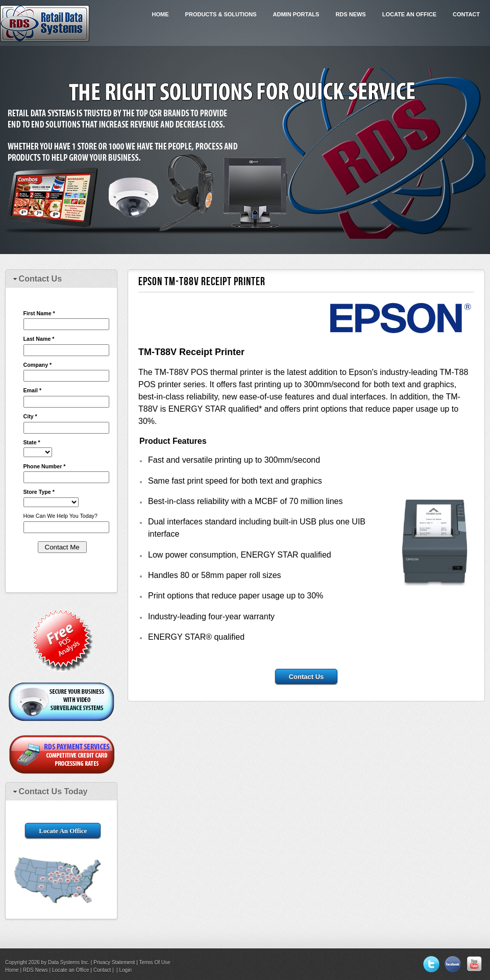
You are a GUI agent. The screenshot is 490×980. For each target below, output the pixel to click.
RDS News (350, 14)
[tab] (61, 279)
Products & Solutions (221, 14)
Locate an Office (409, 14)
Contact (466, 14)
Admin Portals (296, 14)
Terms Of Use (154, 962)
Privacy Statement (114, 962)
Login (126, 970)
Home (161, 14)
